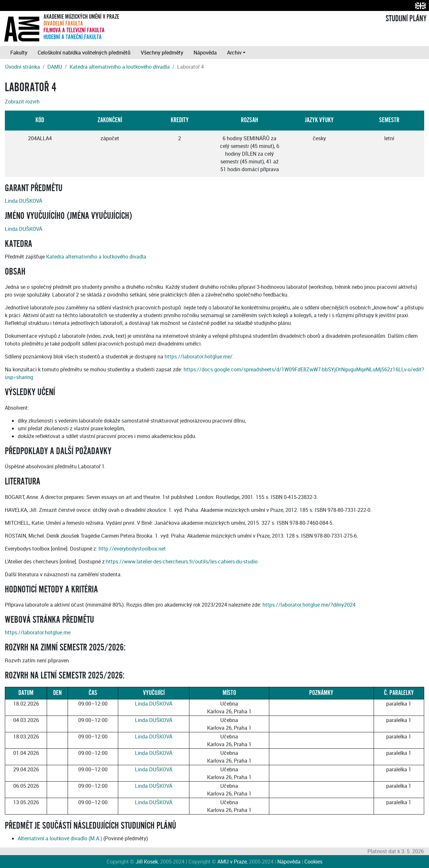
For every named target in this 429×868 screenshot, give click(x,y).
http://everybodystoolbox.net (132, 549)
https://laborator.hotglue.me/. (199, 356)
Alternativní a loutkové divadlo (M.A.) (60, 838)
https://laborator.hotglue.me (38, 632)
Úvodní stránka (23, 67)
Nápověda (205, 53)
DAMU (55, 67)
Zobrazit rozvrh (22, 102)
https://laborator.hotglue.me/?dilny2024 (309, 605)
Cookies (313, 862)
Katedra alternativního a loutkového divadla (120, 67)
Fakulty (19, 53)
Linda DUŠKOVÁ (24, 201)
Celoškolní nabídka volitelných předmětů (84, 53)
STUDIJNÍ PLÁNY (406, 19)
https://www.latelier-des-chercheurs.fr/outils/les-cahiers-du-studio (182, 561)
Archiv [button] (234, 53)
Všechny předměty (162, 53)
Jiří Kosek (147, 862)
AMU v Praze (232, 862)
